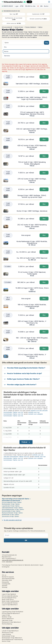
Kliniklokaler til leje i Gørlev (11, 515)
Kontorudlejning (7, 624)
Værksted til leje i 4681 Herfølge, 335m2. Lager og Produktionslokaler (32, 98)
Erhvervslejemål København (11, 613)
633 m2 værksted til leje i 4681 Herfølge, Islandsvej (32, 130)
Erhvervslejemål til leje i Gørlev (12, 502)
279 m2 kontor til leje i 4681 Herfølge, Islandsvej (32, 180)
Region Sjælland (31, 27)
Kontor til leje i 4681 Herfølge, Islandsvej (32, 211)
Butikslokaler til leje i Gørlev (11, 504)
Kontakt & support (8, 577)
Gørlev (40, 27)
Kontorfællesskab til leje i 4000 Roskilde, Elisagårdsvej (32, 242)
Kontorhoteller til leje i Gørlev (11, 511)
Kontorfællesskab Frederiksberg (12, 639)
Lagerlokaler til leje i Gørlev (11, 506)
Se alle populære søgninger (13, 520)
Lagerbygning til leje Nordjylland (13, 612)
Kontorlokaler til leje (8, 636)
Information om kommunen (11, 500)
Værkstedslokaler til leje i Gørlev (12, 508)
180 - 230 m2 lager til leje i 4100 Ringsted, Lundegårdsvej (32, 339)
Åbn (44, 77)
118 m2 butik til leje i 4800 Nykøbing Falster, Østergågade (32, 163)
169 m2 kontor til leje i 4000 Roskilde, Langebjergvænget (32, 305)
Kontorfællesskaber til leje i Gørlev (13, 509)
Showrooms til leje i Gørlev (10, 516)
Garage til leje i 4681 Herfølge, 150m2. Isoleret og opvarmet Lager (32, 196)
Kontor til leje (19, 27)
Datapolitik (5, 582)
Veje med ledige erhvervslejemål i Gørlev (16, 499)
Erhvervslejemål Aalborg (10, 596)
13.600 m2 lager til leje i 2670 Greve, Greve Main (32, 289)
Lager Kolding (6, 634)
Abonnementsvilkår (8, 578)
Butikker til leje (7, 617)
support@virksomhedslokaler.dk (13, 560)
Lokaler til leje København (10, 631)
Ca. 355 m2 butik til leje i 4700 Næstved (32, 258)
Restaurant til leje (8, 632)
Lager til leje (6, 615)
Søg (47, 43)
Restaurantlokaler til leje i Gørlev (12, 513)
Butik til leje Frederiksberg (10, 601)
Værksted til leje (7, 620)
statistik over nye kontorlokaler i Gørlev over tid (22, 413)
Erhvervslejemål (7, 27)
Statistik (5, 585)
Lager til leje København (10, 605)
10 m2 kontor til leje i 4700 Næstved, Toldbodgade (32, 273)
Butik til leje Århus (8, 599)
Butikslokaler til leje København (12, 638)
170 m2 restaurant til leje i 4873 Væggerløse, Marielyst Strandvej (32, 113)
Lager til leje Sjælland (9, 594)
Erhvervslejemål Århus (9, 598)
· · (25, 6)
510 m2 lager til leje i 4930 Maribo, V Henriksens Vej (32, 355)
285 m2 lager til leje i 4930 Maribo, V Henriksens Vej (32, 322)
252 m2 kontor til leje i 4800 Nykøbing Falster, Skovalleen (32, 226)
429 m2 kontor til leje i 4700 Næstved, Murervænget (32, 146)
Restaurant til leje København (11, 622)
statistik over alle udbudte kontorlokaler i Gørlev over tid (23, 456)
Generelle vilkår (7, 580)
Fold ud (24, 442)
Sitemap (5, 587)
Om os (4, 575)
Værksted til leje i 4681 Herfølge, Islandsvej (32, 84)
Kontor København (8, 619)
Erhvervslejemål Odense (10, 603)
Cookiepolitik (6, 584)
